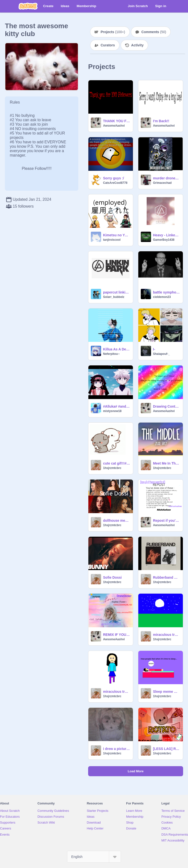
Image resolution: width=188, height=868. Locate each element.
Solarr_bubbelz (114, 297)
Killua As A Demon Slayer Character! (117, 349)
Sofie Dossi (112, 577)
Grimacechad (162, 183)
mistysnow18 (112, 411)
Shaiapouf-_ (161, 354)
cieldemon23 (162, 297)
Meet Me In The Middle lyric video (166, 463)
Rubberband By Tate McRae (166, 577)
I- (154, 349)
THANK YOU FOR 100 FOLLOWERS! (117, 121)
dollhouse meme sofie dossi (117, 521)
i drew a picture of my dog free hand (117, 749)
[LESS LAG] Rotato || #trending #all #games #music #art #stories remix (166, 749)
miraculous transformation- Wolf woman (166, 635)
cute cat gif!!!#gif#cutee (117, 463)
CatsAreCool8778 (115, 183)
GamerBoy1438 (164, 240)
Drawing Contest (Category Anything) (166, 406)
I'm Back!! (161, 121)
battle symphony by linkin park (166, 292)
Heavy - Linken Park (166, 235)
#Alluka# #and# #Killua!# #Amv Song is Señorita (117, 406)
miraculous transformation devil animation (117, 692)
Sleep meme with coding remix (166, 692)
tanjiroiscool (112, 240)
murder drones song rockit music (166, 178)
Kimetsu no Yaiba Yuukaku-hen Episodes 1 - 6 (117, 235)
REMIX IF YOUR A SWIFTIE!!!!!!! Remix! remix (117, 635)
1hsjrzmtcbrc (112, 468)
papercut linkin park (117, 292)
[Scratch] (28, 6)
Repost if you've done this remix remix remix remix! (166, 521)
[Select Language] (94, 857)
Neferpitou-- (111, 354)
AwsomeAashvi (114, 126)
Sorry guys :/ (114, 178)
